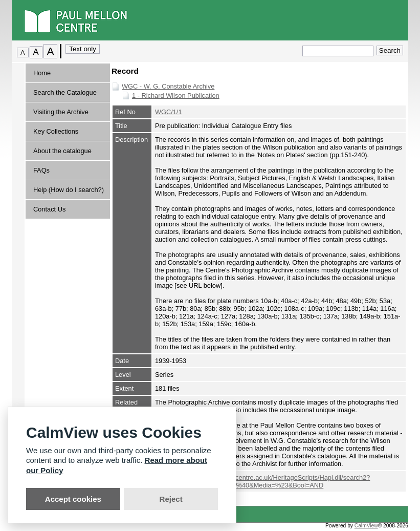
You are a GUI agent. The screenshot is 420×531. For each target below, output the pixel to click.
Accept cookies (73, 499)
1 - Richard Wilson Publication (176, 95)
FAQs (41, 170)
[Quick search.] (338, 51)
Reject (171, 499)
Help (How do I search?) (69, 190)
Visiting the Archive (61, 112)
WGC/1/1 (169, 112)
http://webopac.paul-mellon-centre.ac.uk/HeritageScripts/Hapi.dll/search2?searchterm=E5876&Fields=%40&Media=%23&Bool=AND (262, 481)
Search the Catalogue (65, 92)
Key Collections (56, 131)
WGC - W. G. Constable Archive (168, 86)
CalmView (366, 526)
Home (42, 73)
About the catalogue (62, 151)
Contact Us (49, 209)
